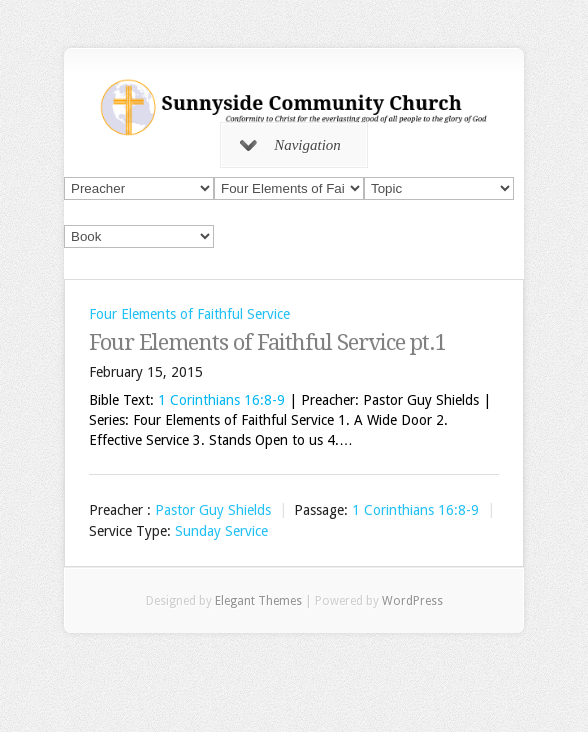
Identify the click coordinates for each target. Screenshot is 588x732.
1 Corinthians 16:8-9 (221, 400)
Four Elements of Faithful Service (189, 314)
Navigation (290, 145)
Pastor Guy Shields (213, 510)
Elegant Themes (258, 601)
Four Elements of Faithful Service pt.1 (267, 342)
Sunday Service (221, 532)
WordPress (412, 601)
